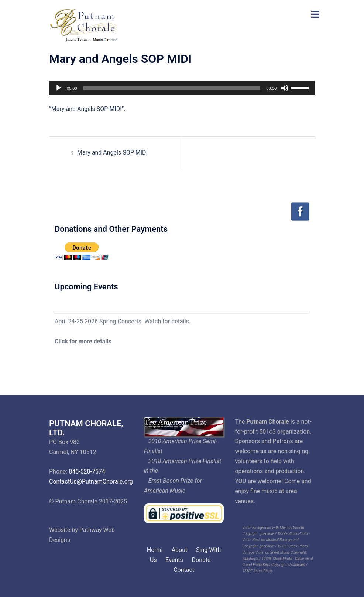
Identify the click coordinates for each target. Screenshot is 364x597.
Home (155, 550)
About (180, 550)
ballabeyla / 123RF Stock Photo (267, 559)
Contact (184, 570)
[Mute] (285, 88)
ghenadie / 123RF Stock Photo (284, 534)
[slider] (172, 88)
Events (174, 560)
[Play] (59, 88)
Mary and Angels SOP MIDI (112, 152)
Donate (201, 560)
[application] (182, 88)
